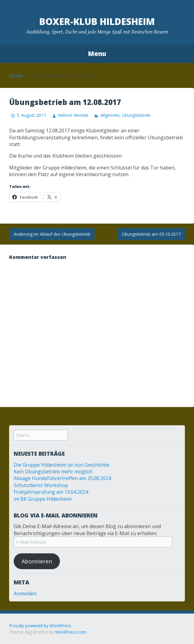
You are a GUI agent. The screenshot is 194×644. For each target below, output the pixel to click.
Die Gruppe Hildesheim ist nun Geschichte (61, 465)
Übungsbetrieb (136, 115)
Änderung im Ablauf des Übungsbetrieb (52, 234)
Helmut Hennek (73, 115)
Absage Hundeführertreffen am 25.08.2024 (62, 478)
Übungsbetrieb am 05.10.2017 (151, 234)
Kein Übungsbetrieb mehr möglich (53, 472)
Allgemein (110, 115)
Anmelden (25, 594)
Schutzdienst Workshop (41, 485)
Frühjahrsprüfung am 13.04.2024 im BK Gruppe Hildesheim (51, 495)
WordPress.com (71, 632)
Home (16, 75)
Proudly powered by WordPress (40, 626)
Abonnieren (37, 561)
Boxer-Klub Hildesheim (97, 21)
